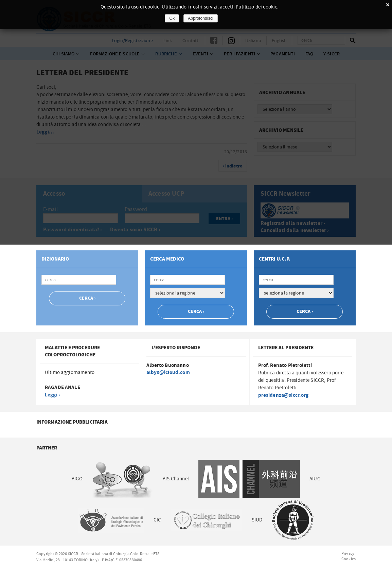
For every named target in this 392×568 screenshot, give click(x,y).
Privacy (348, 553)
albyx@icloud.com (168, 372)
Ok (172, 18)
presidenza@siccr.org (283, 395)
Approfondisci (201, 18)
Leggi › (52, 395)
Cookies (349, 559)
